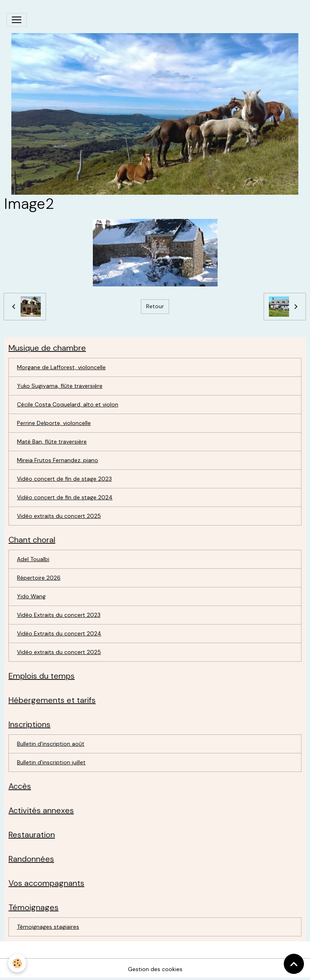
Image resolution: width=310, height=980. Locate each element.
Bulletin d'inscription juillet (51, 762)
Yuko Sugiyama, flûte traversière (60, 386)
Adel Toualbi (33, 559)
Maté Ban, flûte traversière (52, 442)
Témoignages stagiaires (48, 927)
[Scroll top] (294, 964)
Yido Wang (31, 596)
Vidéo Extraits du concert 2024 (59, 633)
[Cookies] (17, 963)
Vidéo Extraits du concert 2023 (59, 615)
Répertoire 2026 (39, 578)
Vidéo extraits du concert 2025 (59, 516)
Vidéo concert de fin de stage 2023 (64, 479)
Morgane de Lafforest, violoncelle (61, 367)
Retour (155, 306)
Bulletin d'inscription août (51, 744)
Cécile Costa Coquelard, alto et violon (68, 404)
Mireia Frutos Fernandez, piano (58, 460)
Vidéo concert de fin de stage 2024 (65, 497)
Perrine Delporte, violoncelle (54, 423)
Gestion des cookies (155, 969)
